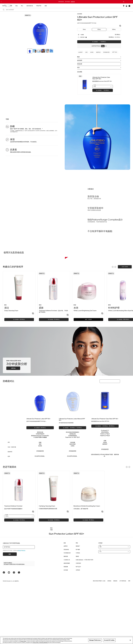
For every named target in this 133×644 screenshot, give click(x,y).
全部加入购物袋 (125, 324)
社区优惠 (66, 627)
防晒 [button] (61, 6)
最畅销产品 (41, 6)
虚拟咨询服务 (67, 620)
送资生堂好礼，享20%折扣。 (67, 2)
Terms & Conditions (43, 642)
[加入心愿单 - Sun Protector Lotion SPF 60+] (120, 26)
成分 (78, 68)
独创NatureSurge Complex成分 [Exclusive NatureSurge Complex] (105, 220)
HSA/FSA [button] (89, 6)
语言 (100, 607)
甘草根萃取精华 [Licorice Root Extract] (95, 208)
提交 (10, 611)
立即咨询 (78, 627)
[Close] (130, 640)
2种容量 (95, 85)
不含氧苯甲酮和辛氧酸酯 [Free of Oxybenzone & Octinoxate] (100, 231)
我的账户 (78, 603)
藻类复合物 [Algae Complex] (93, 196)
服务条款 (24, 608)
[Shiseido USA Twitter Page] (19, 630)
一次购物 (82, 35)
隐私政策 (20, 608)
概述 (78, 57)
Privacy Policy (23, 641)
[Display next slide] (115, 324)
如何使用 (80, 60)
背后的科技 (66, 607)
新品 (48, 6)
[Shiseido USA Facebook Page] (4, 630)
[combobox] (68, 10)
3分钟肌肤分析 (67, 610)
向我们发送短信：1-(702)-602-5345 (84, 617)
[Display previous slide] (113, 324)
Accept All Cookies (109, 640)
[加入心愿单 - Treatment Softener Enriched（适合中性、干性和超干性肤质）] (68, 372)
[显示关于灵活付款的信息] (106, 46)
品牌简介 (66, 603)
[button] (129, 6)
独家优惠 (66, 613)
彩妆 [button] (67, 6)
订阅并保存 (82, 37)
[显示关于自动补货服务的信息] (86, 37)
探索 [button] (96, 6)
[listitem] (19, 354)
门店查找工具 (67, 617)
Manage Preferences (95, 640)
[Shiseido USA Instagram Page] (14, 630)
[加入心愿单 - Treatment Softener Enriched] (33, 569)
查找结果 (80, 64)
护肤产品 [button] (55, 6)
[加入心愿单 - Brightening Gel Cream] (102, 371)
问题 (51, 587)
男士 (72, 6)
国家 (100, 603)
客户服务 (78, 607)
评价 (51, 585)
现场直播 (66, 624)
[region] (66, 640)
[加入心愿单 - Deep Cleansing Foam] (33, 371)
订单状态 (78, 610)
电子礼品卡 (78, 624)
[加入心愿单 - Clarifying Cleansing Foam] (68, 569)
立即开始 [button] (13, 425)
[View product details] (85, 84)
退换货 (77, 613)
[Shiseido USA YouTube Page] (9, 630)
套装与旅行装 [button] (80, 6)
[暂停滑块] (124, 2)
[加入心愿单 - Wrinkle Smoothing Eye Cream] (102, 569)
